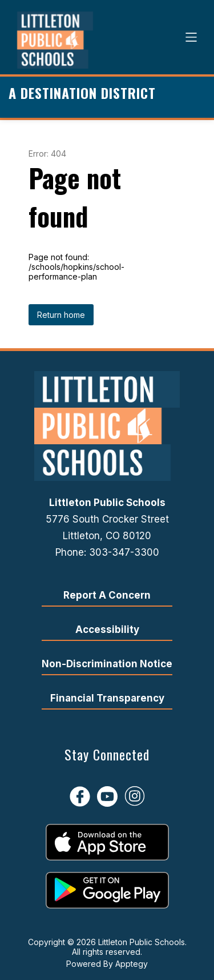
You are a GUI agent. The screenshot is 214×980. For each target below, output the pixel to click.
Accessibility (107, 630)
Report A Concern (107, 595)
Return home (61, 315)
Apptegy (132, 964)
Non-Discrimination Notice (107, 664)
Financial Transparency (107, 698)
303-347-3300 (124, 552)
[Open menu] (191, 37)
